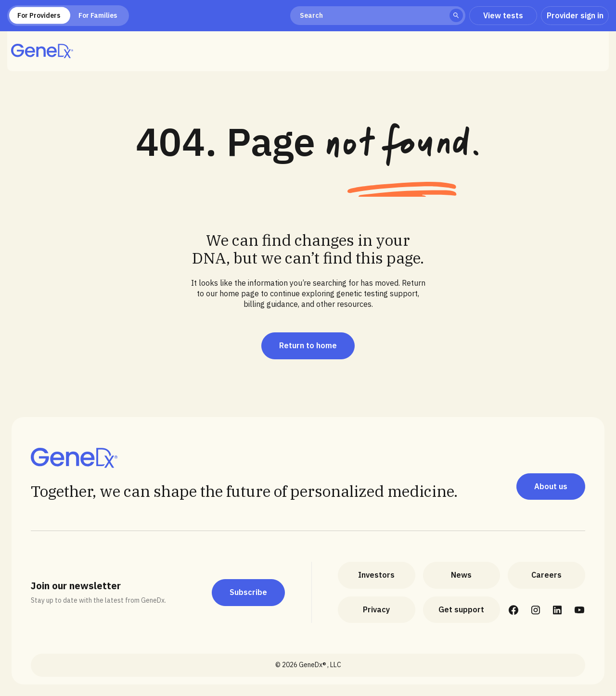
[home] (42, 51)
